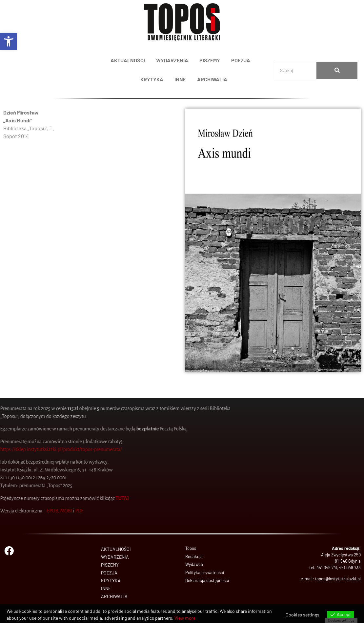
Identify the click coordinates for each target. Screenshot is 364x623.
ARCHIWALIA (212, 79)
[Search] (296, 70)
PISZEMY (210, 60)
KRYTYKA (152, 79)
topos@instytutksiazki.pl (338, 579)
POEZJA (241, 60)
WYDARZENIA (172, 60)
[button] (9, 41)
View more (185, 618)
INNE (180, 79)
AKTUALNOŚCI (128, 60)
